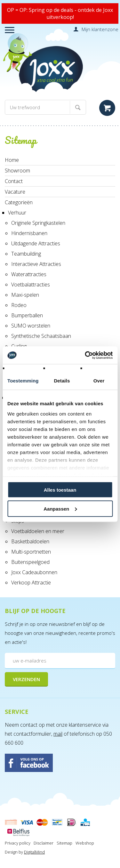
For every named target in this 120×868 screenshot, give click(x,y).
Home (12, 160)
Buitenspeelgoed (30, 562)
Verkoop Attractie (31, 583)
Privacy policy (18, 843)
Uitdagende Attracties (36, 243)
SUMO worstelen (31, 326)
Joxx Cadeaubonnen (34, 572)
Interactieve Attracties (36, 264)
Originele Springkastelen (38, 223)
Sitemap (64, 843)
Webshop (85, 843)
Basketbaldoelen (30, 541)
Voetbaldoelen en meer (38, 531)
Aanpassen (60, 509)
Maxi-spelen (25, 295)
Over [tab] (99, 381)
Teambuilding (26, 254)
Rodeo (19, 305)
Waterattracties (29, 274)
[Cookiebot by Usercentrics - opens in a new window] (85, 355)
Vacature (15, 192)
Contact (14, 181)
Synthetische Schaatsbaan (41, 336)
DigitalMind (34, 852)
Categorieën (19, 202)
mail (58, 734)
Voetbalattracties (31, 285)
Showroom (17, 171)
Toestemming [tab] (23, 381)
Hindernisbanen (29, 233)
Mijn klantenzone (100, 29)
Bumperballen (27, 315)
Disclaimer (44, 843)
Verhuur (17, 213)
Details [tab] (62, 381)
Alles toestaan (60, 490)
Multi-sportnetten (31, 552)
